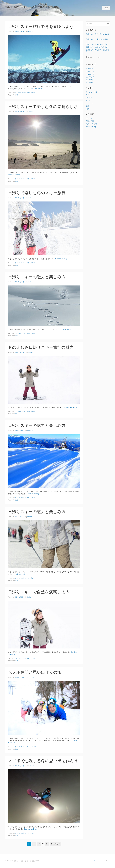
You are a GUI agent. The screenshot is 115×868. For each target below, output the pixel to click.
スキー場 (89, 98)
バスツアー (34, 747)
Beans (96, 861)
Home (106, 8)
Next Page (56, 844)
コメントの (91, 124)
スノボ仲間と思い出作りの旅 (35, 672)
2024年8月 (89, 83)
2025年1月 (89, 69)
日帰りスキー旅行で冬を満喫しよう (41, 26)
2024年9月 (89, 80)
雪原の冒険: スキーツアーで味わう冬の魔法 (32, 7)
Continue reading (35, 89)
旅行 (17, 95)
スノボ (29, 747)
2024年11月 (90, 74)
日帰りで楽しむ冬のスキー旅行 (37, 193)
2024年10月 (90, 77)
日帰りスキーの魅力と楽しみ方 (37, 277)
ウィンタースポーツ (20, 93)
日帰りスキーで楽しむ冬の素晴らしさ (43, 107)
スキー (29, 93)
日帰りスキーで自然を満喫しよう (39, 592)
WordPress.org (91, 127)
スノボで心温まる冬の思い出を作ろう (43, 761)
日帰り (33, 93)
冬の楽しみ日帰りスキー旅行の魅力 (41, 347)
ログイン (89, 118)
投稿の (90, 121)
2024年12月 (90, 71)
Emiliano (31, 32)
